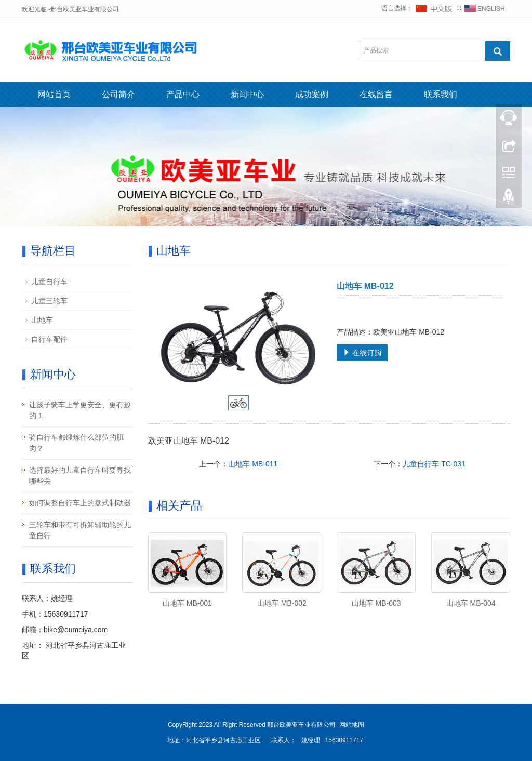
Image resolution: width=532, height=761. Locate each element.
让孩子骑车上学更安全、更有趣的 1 (80, 410)
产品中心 (183, 94)
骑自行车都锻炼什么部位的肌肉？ (76, 443)
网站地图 (352, 725)
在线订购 (362, 353)
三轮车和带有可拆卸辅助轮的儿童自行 (80, 530)
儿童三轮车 (49, 301)
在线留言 (376, 94)
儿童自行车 (49, 282)
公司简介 (118, 94)
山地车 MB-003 (376, 603)
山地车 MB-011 (253, 464)
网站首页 (54, 94)
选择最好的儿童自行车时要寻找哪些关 (80, 476)
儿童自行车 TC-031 (434, 464)
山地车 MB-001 (187, 603)
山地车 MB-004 (471, 603)
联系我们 (441, 94)
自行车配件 (49, 339)
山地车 (42, 320)
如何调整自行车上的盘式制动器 (80, 503)
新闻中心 (247, 94)
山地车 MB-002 (282, 603)
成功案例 (312, 94)
